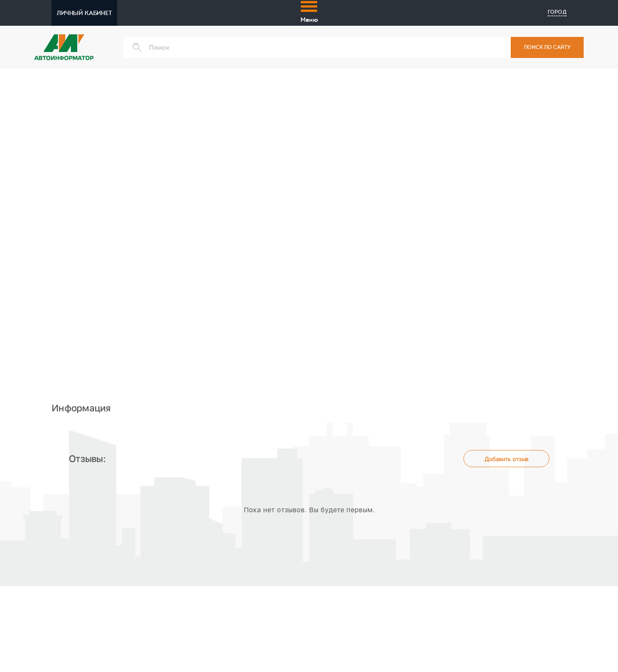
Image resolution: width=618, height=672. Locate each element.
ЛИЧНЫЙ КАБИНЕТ (84, 13)
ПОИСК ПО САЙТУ (547, 47)
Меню (309, 11)
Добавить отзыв (506, 459)
